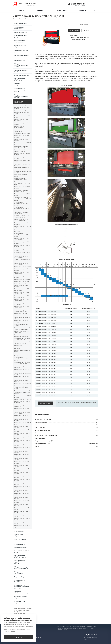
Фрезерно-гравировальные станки (21, 84)
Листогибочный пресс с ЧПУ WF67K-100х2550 (21, 239)
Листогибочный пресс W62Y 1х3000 (21, 370)
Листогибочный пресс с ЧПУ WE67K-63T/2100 (21, 300)
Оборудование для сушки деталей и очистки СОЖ (22, 568)
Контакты (82, 10)
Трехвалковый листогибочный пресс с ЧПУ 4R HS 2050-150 (22, 328)
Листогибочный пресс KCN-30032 (23, 280)
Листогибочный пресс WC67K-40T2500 (22, 377)
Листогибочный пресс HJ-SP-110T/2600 (22, 136)
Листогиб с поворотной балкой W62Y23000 (22, 231)
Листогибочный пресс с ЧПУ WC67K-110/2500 (21, 289)
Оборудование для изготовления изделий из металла (22, 90)
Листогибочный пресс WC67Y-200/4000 (22, 470)
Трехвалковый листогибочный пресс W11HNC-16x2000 (22, 339)
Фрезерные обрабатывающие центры (22, 592)
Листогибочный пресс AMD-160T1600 (21, 416)
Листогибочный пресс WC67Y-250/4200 (22, 459)
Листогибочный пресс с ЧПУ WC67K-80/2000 (21, 307)
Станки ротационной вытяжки (20, 540)
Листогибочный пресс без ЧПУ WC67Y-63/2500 (22, 293)
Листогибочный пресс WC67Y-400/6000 (22, 434)
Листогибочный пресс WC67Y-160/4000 (22, 480)
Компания (41, 10)
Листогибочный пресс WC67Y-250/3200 (22, 462)
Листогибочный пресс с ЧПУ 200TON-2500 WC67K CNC (21, 282)
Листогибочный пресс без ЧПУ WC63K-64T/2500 (22, 413)
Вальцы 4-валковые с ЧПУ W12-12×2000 (22, 195)
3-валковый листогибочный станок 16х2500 (21, 131)
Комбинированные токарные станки (20, 41)
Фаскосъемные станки (21, 32)
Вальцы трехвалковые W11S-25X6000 (22, 325)
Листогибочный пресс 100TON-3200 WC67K (22, 187)
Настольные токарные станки (21, 71)
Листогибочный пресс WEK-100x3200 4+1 (21, 120)
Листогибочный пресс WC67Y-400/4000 (22, 438)
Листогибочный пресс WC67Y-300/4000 (22, 448)
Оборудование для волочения (20, 581)
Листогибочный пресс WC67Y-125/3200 (22, 491)
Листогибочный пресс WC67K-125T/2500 (22, 286)
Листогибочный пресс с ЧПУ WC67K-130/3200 (21, 273)
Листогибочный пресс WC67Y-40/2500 (22, 523)
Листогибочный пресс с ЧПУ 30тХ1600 (21, 420)
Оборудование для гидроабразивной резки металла (21, 562)
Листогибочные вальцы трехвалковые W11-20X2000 (21, 336)
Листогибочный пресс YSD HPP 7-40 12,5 (23, 374)
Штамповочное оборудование (19, 535)
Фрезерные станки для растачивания (21, 51)
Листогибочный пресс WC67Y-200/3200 (22, 473)
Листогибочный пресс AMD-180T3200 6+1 (21, 224)
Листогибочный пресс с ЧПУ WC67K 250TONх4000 (21, 220)
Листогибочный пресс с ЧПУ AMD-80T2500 (21, 406)
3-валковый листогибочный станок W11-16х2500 (21, 151)
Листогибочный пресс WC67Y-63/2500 (22, 519)
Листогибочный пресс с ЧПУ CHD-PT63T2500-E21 (21, 297)
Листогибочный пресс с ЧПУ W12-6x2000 (21, 367)
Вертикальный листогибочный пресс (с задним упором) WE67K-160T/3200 (22, 392)
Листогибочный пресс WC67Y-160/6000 (22, 477)
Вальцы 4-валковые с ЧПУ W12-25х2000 (22, 253)
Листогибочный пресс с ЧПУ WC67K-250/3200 (21, 264)
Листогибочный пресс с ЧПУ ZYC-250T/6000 (23, 396)
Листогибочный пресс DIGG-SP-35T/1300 (22, 158)
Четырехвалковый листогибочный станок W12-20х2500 (22, 359)
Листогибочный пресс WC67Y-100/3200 (22, 501)
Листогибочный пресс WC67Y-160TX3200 (22, 402)
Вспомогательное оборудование (19, 602)
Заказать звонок (92, 4)
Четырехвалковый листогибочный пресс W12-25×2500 (21, 235)
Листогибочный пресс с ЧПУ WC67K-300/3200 (21, 257)
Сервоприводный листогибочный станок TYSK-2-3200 (22, 183)
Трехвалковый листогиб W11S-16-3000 (22, 117)
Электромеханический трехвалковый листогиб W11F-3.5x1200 (22, 107)
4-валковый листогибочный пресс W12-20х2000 (21, 191)
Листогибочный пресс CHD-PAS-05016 (22, 318)
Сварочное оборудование (22, 577)
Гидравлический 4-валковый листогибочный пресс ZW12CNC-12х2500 (23, 199)
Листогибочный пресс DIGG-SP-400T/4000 (22, 140)
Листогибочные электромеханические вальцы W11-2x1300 (22, 347)
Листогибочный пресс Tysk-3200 (23, 399)
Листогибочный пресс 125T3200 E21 (23, 144)
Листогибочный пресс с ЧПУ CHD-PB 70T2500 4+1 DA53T (21, 311)
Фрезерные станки (20, 60)
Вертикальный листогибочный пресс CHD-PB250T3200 (22, 260)
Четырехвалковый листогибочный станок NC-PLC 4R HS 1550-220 (22, 209)
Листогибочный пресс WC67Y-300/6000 (22, 441)
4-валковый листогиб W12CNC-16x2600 (22, 165)
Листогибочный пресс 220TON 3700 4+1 (22, 124)
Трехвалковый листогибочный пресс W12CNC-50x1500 (22, 343)
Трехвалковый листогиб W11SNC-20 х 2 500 (23, 172)
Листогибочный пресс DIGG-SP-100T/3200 (22, 154)
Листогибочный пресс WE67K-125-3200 (22, 246)
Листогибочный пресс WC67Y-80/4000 (22, 509)
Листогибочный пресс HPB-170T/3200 (21, 270)
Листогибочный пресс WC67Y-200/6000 (22, 466)
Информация (62, 10)
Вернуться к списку (19, 619)
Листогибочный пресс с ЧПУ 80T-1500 (23, 423)
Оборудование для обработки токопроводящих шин (21, 546)
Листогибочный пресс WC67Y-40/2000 (22, 526)
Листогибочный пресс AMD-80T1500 (21, 250)
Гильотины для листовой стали (22, 551)
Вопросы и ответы (57, 635)
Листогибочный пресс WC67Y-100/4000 (22, 498)
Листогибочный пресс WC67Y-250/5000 (22, 455)
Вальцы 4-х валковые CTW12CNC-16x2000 (23, 355)
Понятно (19, 637)
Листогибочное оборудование (19, 102)
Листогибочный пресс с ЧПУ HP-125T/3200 (22, 277)
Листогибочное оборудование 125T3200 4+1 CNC (22, 161)
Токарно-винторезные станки (21, 36)
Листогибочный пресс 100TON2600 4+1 (20, 127)
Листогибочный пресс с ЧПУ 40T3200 (21, 243)
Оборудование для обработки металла (20, 556)
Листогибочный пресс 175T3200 (23, 267)
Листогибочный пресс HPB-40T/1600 (21, 321)
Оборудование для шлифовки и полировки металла (21, 96)
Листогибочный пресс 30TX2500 (23, 384)
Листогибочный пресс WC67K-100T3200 (22, 381)
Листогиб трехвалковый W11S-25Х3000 (22, 351)
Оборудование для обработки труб (20, 79)
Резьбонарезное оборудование (19, 28)
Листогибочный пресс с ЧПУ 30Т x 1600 (23, 227)
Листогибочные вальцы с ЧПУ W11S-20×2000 (22, 332)
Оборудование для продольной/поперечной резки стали (21, 587)
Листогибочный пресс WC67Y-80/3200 (22, 512)
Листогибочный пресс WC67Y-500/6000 (22, 427)
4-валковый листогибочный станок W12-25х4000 (21, 147)
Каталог (22, 10)
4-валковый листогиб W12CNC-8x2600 (22, 168)
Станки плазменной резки (22, 75)
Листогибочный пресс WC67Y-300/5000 (22, 445)
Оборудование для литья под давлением (22, 573)
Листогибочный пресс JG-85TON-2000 (21, 304)
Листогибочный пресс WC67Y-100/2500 (22, 505)
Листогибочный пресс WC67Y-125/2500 (22, 494)
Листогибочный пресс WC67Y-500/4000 (22, 431)
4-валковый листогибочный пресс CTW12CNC (21, 213)
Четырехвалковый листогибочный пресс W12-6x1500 (21, 204)
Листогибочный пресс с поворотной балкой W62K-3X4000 (21, 387)
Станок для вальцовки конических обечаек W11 (21, 179)
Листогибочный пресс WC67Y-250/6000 (22, 452)
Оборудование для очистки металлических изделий (21, 65)
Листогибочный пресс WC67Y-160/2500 (22, 487)
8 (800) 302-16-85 (78, 4)
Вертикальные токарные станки (21, 56)
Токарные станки (19, 531)
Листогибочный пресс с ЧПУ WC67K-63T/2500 (21, 409)
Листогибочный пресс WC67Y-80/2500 (22, 516)
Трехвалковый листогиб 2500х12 (23, 134)
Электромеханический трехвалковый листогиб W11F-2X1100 (22, 112)
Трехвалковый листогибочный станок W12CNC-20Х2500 (22, 363)
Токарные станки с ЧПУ (21, 24)
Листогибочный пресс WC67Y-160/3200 (22, 484)
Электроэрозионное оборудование (20, 46)
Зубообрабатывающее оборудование (21, 597)
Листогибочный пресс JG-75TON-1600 (21, 314)
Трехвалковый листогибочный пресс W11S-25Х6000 (22, 216)
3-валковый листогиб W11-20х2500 (21, 175)
